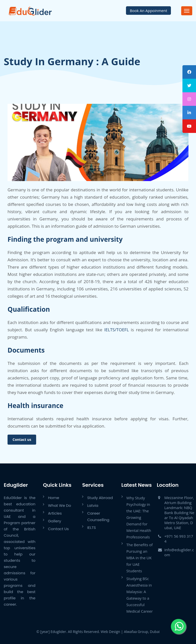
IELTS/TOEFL (117, 330)
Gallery (55, 521)
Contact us (22, 439)
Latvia (93, 505)
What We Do (59, 505)
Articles (55, 513)
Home (54, 498)
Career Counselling (98, 516)
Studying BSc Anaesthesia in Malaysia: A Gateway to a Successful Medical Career (140, 595)
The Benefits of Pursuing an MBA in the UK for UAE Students (140, 558)
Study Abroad (100, 498)
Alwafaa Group (136, 632)
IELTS (91, 528)
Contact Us (58, 529)
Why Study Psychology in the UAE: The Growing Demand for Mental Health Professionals (139, 517)
